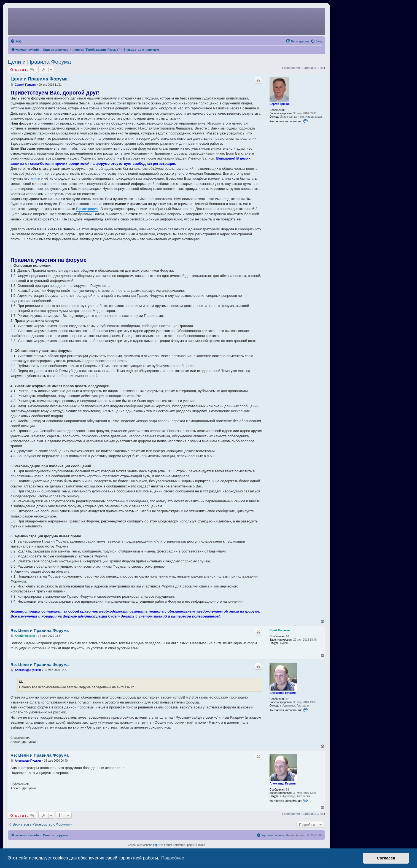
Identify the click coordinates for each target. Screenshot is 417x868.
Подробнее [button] (173, 858)
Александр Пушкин (283, 693)
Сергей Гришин (280, 104)
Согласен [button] (386, 858)
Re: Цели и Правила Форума (40, 630)
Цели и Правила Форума (39, 62)
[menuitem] (16, 41)
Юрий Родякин (280, 630)
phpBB (157, 845)
